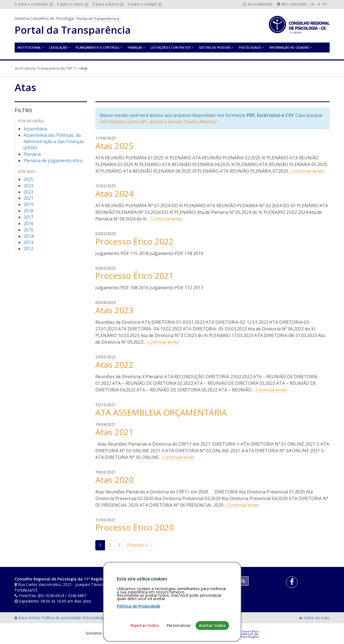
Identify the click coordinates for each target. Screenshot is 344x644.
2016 (28, 224)
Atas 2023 (114, 310)
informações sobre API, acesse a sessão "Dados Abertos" (159, 122)
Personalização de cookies (106, 618)
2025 (28, 179)
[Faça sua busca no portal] (194, 581)
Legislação (58, 47)
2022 (28, 192)
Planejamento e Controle (98, 47)
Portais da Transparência (98, 19)
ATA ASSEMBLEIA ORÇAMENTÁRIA (161, 412)
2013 (28, 242)
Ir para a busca (108, 4)
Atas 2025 (114, 146)
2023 (28, 186)
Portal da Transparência (73, 30)
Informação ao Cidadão (289, 47)
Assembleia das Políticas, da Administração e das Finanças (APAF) (54, 141)
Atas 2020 (114, 480)
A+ (325, 4)
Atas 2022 (114, 365)
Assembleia (35, 129)
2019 (28, 204)
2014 (28, 236)
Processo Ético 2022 (134, 241)
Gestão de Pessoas (215, 47)
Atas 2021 (114, 432)
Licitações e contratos (171, 47)
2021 (28, 198)
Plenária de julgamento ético (53, 161)
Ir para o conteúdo (34, 4)
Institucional (29, 47)
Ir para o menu (73, 4)
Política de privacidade (62, 618)
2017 (28, 217)
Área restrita (28, 618)
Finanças (135, 47)
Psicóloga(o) (250, 47)
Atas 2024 (114, 194)
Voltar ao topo (317, 618)
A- (313, 4)
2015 (28, 230)
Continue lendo (308, 171)
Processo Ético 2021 (134, 276)
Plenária (32, 154)
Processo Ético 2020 (134, 527)
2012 (28, 249)
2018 (28, 211)
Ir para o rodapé (145, 4)
